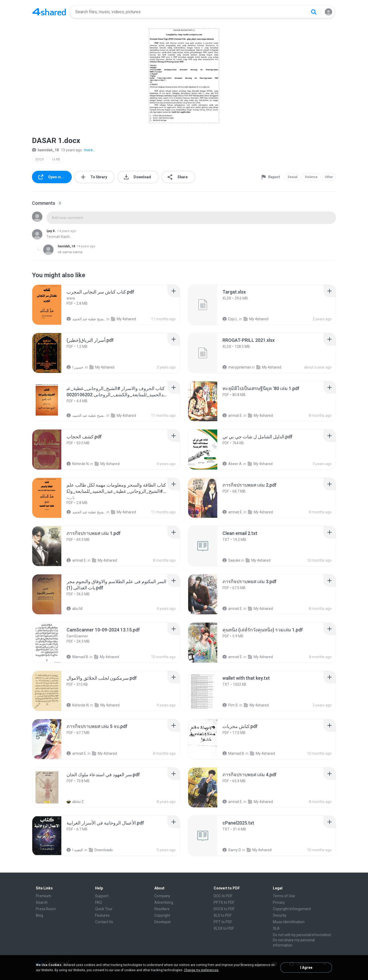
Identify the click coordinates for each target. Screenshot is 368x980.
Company (162, 896)
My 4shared (123, 319)
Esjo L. (230, 319)
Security (280, 915)
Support (102, 896)
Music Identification (289, 922)
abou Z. (75, 802)
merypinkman (237, 367)
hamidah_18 (45, 150)
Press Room (46, 909)
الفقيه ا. (75, 850)
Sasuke (231, 560)
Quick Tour (104, 909)
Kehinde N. (78, 464)
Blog (40, 915)
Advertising (164, 902)
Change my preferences (201, 970)
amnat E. (233, 416)
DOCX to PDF (224, 909)
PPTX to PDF (224, 902)
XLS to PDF (223, 915)
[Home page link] (49, 12)
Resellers (162, 909)
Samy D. (232, 850)
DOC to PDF (223, 896)
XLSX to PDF (224, 928)
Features (102, 915)
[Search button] (314, 12)
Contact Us (104, 922)
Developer (163, 922)
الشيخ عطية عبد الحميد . (86, 319)
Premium (44, 896)
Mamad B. (78, 657)
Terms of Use (284, 896)
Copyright (162, 915)
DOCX (40, 159)
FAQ (98, 902)
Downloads (101, 850)
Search (42, 902)
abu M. (75, 609)
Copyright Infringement (292, 909)
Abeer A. (232, 464)
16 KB (56, 159)
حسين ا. (75, 367)
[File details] (52, 305)
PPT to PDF (223, 922)
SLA (276, 928)
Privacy (279, 902)
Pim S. (231, 705)
